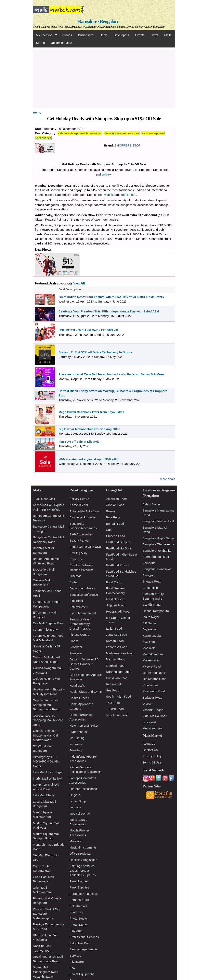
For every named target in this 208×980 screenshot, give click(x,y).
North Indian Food (118, 672)
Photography (78, 925)
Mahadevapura (153, 654)
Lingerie (75, 795)
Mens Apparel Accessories (122, 133)
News (154, 35)
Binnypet (148, 575)
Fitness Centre (79, 635)
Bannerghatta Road (156, 557)
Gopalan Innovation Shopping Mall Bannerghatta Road (46, 705)
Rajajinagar (150, 685)
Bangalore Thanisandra (158, 544)
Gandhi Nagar (152, 605)
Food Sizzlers (115, 599)
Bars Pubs (113, 517)
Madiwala (149, 648)
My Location (45, 35)
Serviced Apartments (83, 949)
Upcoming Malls (62, 43)
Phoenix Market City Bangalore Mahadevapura (47, 914)
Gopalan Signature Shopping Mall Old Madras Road (46, 735)
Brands (67, 35)
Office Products (80, 853)
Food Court (114, 582)
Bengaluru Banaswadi (157, 569)
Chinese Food (115, 536)
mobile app (129, 195)
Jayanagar (150, 629)
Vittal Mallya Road (155, 716)
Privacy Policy (152, 756)
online (106, 174)
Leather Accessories (83, 789)
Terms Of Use (152, 762)
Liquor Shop (78, 801)
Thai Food (113, 703)
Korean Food (115, 641)
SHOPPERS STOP (128, 145)
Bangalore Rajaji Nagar (158, 538)
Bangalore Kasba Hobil (158, 521)
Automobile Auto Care (84, 511)
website (109, 195)
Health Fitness (79, 698)
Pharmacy (76, 912)
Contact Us (150, 750)
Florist (74, 641)
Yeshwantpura (152, 728)
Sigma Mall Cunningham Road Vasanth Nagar (46, 972)
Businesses (86, 35)
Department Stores (82, 588)
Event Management (83, 613)
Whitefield (149, 722)
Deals (104, 35)
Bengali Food (115, 524)
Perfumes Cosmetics (83, 894)
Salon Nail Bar (79, 943)
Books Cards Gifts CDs (85, 547)
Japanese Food (116, 635)
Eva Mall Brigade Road (48, 623)
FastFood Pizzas (117, 565)
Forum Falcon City (45, 629)
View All (79, 283)
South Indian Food (119, 696)
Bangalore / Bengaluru (99, 21)
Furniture (76, 653)
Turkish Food (115, 709)
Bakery (111, 511)
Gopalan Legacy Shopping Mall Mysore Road (48, 720)
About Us (149, 744)
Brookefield (150, 588)
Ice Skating (77, 738)
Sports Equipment (82, 974)
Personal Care (79, 900)
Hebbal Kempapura (156, 611)
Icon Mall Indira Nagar (48, 772)
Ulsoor (147, 704)
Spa (72, 968)
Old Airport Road (154, 673)
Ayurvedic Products (83, 517)
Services (75, 956)
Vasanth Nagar (153, 710)
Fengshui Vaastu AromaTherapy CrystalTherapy (81, 624)
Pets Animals (78, 906)
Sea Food (113, 690)
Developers (121, 35)
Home (37, 113)
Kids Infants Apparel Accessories (80, 133)
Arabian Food (115, 505)
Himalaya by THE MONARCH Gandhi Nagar (46, 761)
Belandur (149, 563)
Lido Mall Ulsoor (44, 795)
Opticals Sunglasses (83, 860)
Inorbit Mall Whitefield (47, 778)
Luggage (75, 807)
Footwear (76, 647)
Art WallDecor (79, 505)
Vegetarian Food (117, 715)
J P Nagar (149, 623)
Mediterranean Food (120, 653)
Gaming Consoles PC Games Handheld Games (84, 664)
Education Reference (84, 595)
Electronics (77, 601)
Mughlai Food (115, 666)
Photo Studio (78, 918)
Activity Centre (79, 499)
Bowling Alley (78, 553)
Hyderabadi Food (118, 611)
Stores (40, 43)
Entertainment (79, 607)
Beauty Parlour (80, 540)
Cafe (109, 530)
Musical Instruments (83, 847)
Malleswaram (152, 660)
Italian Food (114, 628)
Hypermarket (78, 732)
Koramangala (152, 636)
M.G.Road (149, 642)
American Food (116, 499)
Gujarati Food (115, 605)
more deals (168, 479)
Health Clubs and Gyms (86, 692)
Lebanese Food (117, 647)
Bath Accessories (81, 534)
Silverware (77, 962)
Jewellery (76, 750)
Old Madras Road (155, 679)
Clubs (73, 582)
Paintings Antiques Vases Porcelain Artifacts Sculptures (83, 870)
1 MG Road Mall (44, 499)
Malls (168, 35)
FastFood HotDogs (119, 548)
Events (140, 35)
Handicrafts (77, 685)
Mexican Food (116, 659)
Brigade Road (152, 581)
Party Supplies (79, 887)
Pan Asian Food (117, 678)
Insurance (76, 744)
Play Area (76, 931)
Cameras (76, 559)
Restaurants (114, 684)
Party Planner (79, 881)
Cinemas (75, 576)
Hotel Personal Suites (84, 725)
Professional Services (84, 937)
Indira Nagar (151, 617)
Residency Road (154, 691)
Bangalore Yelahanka (157, 551)
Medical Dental (80, 814)
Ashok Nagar (151, 504)
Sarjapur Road (152, 697)
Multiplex (75, 841)
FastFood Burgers (118, 542)
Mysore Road (152, 666)
